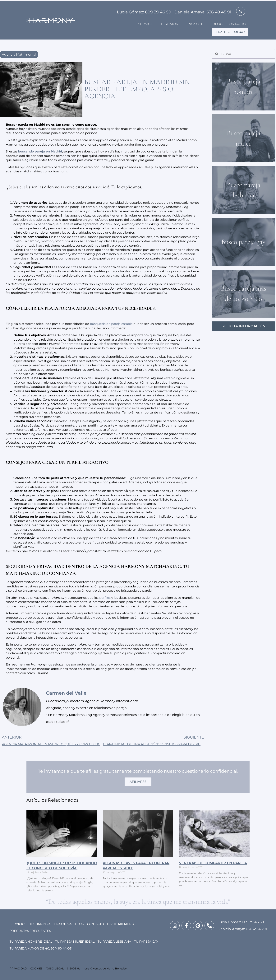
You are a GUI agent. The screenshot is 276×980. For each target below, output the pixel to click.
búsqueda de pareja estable (111, 324)
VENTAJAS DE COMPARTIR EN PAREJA (213, 863)
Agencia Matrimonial (19, 54)
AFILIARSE (138, 782)
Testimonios (172, 24)
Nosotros (198, 24)
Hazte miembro (230, 32)
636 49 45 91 (256, 929)
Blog (218, 24)
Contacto (236, 24)
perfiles (105, 598)
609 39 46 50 (253, 922)
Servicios (147, 24)
